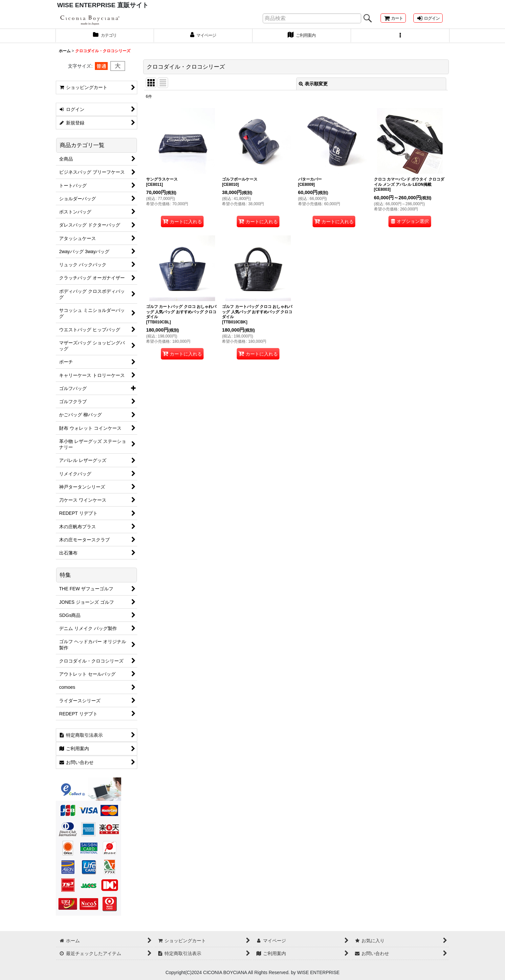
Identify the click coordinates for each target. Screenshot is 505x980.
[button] (400, 40)
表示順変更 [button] (313, 89)
